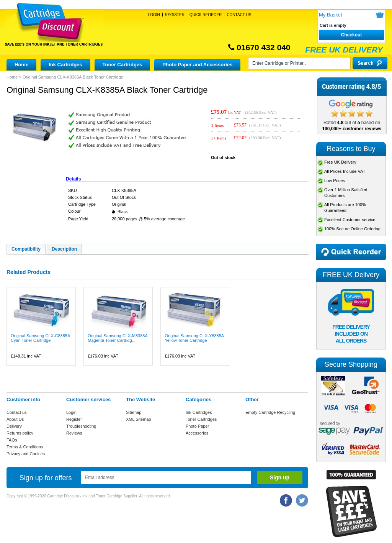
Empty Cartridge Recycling (270, 412)
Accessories (197, 433)
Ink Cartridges (65, 65)
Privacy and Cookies (26, 454)
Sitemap (134, 412)
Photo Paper (197, 426)
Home (21, 65)
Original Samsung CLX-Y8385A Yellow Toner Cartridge (194, 338)
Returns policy (20, 433)
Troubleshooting (81, 426)
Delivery (14, 426)
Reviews (74, 433)
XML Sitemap (139, 419)
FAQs (12, 440)
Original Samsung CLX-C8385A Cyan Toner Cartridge (40, 338)
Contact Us (239, 15)
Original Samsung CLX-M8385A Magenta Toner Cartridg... (118, 338)
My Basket (331, 15)
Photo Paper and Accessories (197, 65)
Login (154, 15)
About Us (15, 419)
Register (175, 15)
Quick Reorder (206, 15)
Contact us (17, 412)
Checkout (352, 35)
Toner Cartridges (122, 65)
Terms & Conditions (25, 447)
